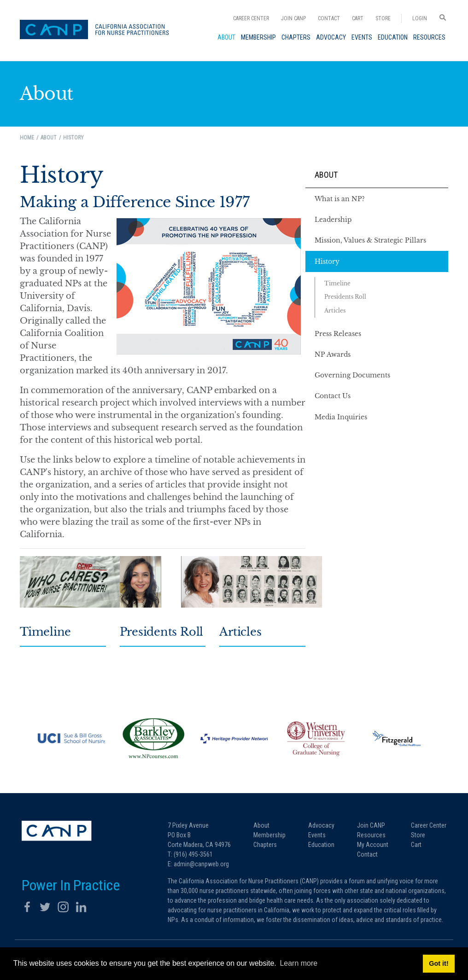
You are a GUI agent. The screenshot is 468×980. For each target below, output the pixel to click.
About (326, 175)
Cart (358, 18)
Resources (371, 835)
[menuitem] (226, 37)
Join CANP (293, 18)
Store (383, 18)
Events (317, 835)
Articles (240, 632)
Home (27, 138)
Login (420, 18)
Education (321, 845)
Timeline (45, 632)
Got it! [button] (439, 963)
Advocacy (321, 825)
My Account (373, 845)
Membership (269, 835)
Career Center (251, 18)
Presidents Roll (161, 632)
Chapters (265, 845)
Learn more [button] (298, 963)
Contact (329, 18)
